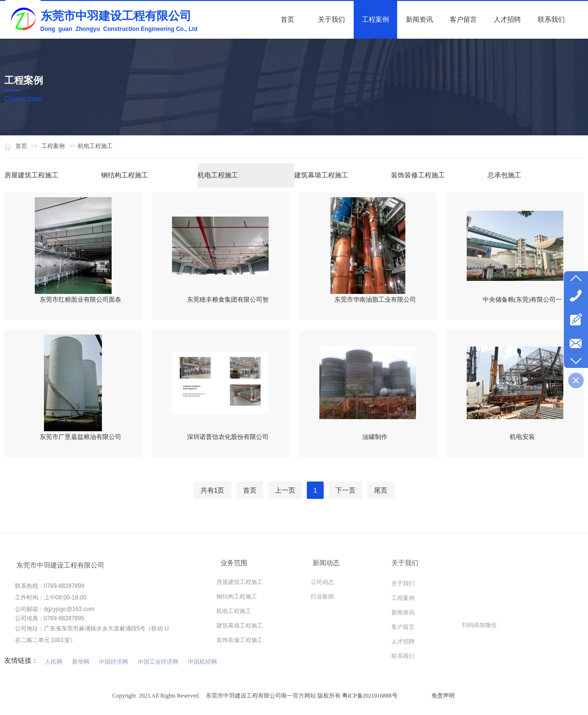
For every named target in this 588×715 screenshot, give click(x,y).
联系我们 (403, 656)
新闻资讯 (403, 613)
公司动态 (322, 582)
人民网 (54, 662)
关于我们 (403, 584)
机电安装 (522, 437)
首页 (21, 146)
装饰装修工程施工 (418, 175)
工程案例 (53, 146)
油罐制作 (375, 437)
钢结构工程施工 (125, 175)
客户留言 (403, 627)
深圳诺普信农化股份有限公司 (228, 437)
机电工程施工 (95, 146)
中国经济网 (114, 662)
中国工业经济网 (158, 662)
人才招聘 (403, 642)
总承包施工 (504, 175)
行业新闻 (322, 597)
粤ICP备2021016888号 (370, 696)
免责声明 (443, 696)
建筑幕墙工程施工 (321, 175)
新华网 (81, 662)
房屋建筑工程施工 (31, 175)
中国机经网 (202, 662)
